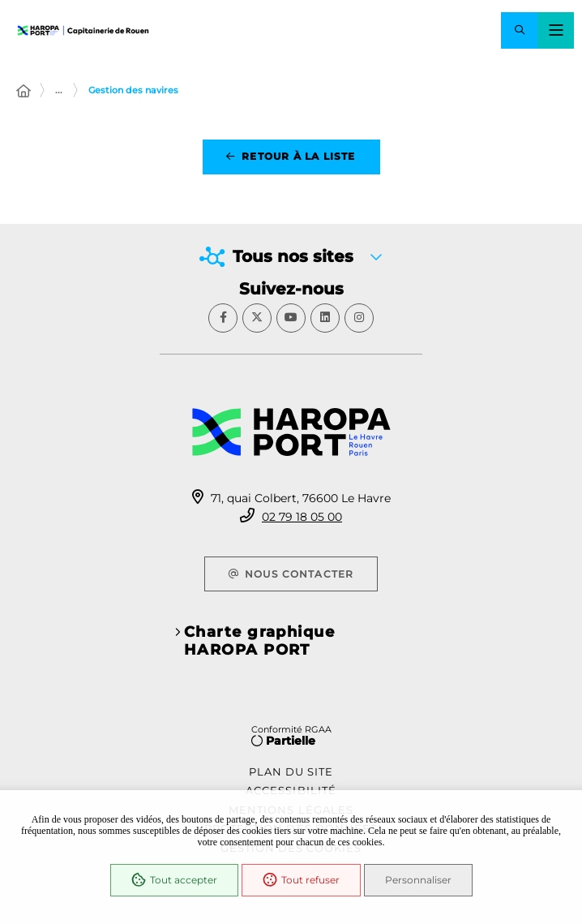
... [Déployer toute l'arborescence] (59, 90)
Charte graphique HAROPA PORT (259, 641)
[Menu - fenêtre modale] (556, 30)
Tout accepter (174, 880)
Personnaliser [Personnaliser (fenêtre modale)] (418, 880)
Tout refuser (301, 880)
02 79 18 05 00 (302, 517)
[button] (519, 30)
